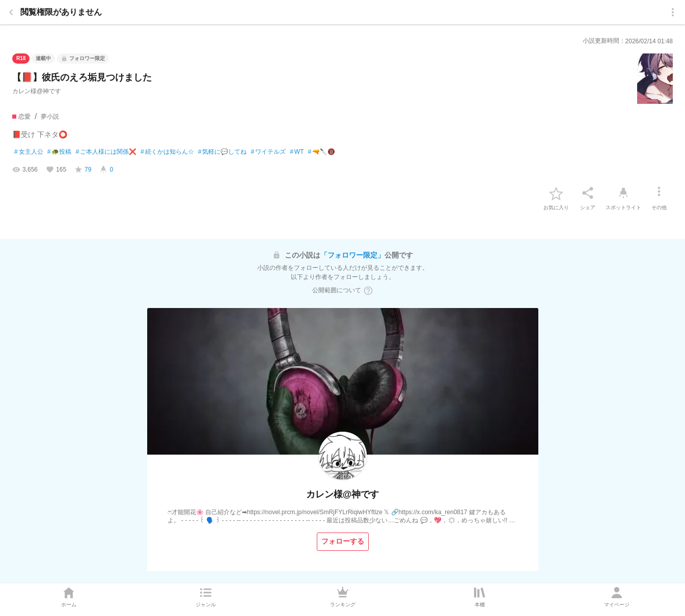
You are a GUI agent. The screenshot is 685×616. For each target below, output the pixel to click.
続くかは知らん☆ (167, 152)
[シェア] (588, 193)
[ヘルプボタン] (368, 291)
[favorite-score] (83, 170)
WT (297, 152)
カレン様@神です (37, 91)
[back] (11, 12)
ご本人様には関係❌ (106, 152)
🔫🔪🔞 (321, 152)
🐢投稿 (60, 152)
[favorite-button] (556, 193)
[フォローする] (343, 542)
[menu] (673, 12)
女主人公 (29, 152)
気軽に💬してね (223, 152)
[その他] (659, 193)
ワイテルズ (268, 152)
